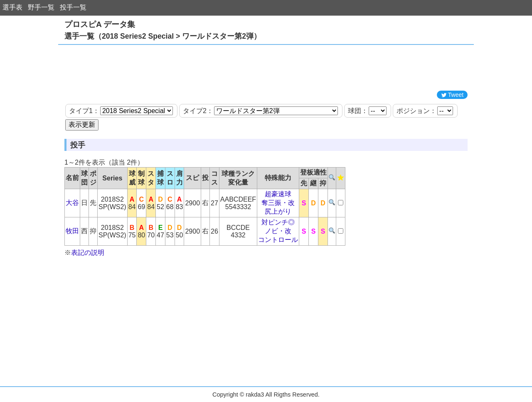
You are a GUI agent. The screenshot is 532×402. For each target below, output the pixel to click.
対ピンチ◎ (278, 222)
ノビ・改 (278, 231)
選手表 (12, 7)
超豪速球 (278, 194)
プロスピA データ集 (100, 24)
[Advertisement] (266, 68)
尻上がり (278, 211)
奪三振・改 (278, 203)
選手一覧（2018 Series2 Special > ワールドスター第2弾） (163, 36)
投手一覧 (73, 7)
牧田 (72, 231)
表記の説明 (88, 253)
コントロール (278, 240)
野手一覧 (41, 7)
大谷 (72, 203)
